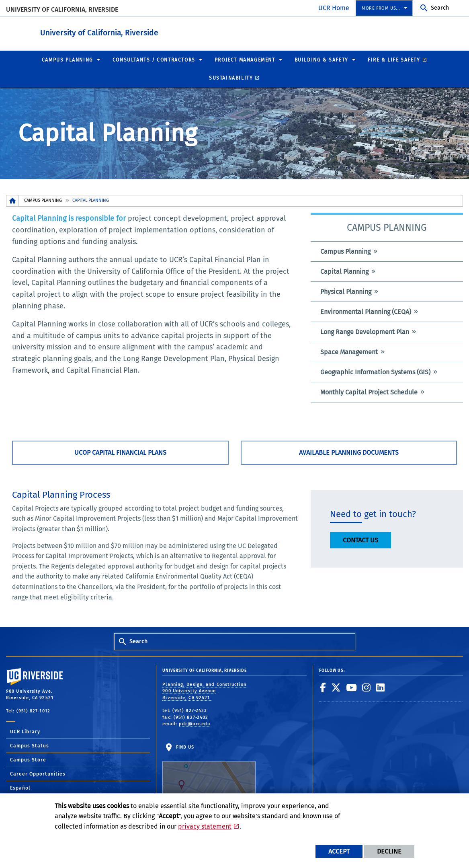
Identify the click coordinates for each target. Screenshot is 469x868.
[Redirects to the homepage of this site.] (12, 200)
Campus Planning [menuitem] (68, 60)
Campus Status (30, 745)
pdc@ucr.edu (195, 723)
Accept (339, 851)
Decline (389, 851)
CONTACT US (360, 540)
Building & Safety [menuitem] (322, 60)
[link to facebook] (323, 687)
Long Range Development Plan (365, 331)
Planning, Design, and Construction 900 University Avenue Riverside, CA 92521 (204, 691)
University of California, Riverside (62, 9)
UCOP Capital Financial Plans (120, 452)
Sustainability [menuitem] (231, 78)
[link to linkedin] (381, 687)
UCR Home (334, 8)
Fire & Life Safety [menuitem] (394, 60)
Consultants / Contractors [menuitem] (154, 60)
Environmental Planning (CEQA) (366, 311)
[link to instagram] (367, 687)
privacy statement (205, 826)
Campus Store (28, 759)
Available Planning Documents (349, 452)
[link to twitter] (336, 687)
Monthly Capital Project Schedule (369, 392)
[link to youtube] (352, 687)
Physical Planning (346, 291)
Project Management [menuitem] (245, 60)
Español (20, 788)
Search (440, 8)
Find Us (209, 769)
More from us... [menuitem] (381, 8)
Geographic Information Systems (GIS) (375, 372)
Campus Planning (43, 200)
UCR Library (25, 731)
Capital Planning (344, 271)
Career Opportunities (38, 774)
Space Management (349, 352)
